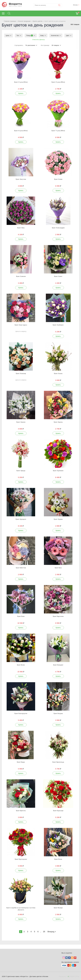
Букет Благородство (21, 713)
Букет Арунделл (21, 519)
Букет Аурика (58, 519)
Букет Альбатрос (58, 325)
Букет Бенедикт (58, 665)
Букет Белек (21, 665)
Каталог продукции (24, 21)
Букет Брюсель (21, 811)
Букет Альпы (58, 373)
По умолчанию (30, 45)
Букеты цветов (38, 21)
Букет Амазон (21, 422)
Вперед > (52, 932)
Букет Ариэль (58, 422)
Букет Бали (21, 616)
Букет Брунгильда (58, 762)
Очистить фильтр (39, 39)
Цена (8, 35)
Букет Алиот (58, 276)
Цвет (68, 35)
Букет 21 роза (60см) (21, 82)
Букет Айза (21, 228)
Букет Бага (58, 568)
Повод (30, 35)
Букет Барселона (58, 616)
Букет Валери (58, 908)
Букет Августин (21, 179)
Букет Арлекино (58, 471)
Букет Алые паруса (21, 325)
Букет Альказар (21, 373)
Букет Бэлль (58, 859)
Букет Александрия (58, 228)
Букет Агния (58, 179)
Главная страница (10, 21)
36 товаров (55, 45)
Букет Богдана (58, 713)
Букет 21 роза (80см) (58, 82)
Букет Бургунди (58, 811)
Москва (75, 5)
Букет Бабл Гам (21, 568)
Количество (55, 35)
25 (44, 932)
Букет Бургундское (21, 859)
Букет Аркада (21, 471)
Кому (42, 35)
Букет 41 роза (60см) (21, 131)
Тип (18, 35)
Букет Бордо (21, 762)
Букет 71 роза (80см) (58, 131)
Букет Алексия (21, 276)
